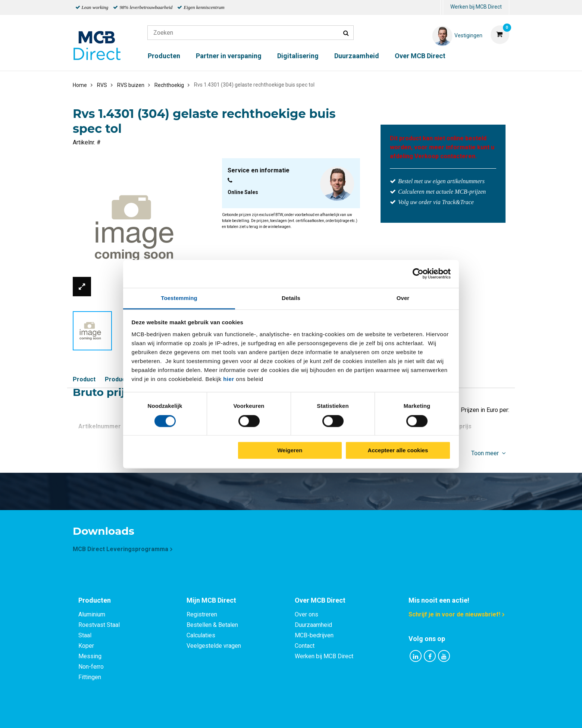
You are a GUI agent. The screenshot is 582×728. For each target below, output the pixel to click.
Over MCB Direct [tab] (320, 600)
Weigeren (290, 451)
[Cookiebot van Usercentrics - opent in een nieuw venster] (418, 274)
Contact (305, 646)
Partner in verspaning (229, 56)
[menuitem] (442, 8)
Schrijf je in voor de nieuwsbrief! (454, 614)
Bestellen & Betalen (212, 625)
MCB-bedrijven (314, 635)
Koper (86, 646)
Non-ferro (91, 667)
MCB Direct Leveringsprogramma (121, 549)
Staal (85, 635)
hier (229, 379)
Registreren (202, 614)
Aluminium (92, 614)
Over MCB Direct (420, 56)
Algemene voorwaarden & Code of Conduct (301, 714)
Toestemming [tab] (179, 298)
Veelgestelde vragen (214, 646)
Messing (90, 656)
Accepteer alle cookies (398, 451)
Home (80, 85)
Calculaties (201, 635)
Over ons (306, 614)
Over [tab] (403, 298)
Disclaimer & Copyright (397, 714)
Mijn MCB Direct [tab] (211, 600)
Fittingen (90, 677)
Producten (164, 56)
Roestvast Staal (99, 625)
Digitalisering (298, 56)
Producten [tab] (95, 600)
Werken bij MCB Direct (476, 7)
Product (84, 379)
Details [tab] (291, 298)
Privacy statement (211, 714)
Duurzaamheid (357, 56)
